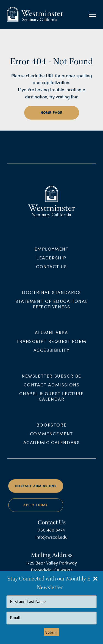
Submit (51, 632)
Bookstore (51, 429)
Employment (52, 253)
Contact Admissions (52, 389)
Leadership (51, 262)
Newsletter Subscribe (51, 380)
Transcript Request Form (51, 345)
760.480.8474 (51, 534)
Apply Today (36, 509)
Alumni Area (51, 336)
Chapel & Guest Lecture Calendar (51, 400)
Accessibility (52, 354)
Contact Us (51, 271)
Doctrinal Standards (51, 296)
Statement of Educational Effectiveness (51, 308)
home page (52, 113)
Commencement (51, 437)
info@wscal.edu (51, 541)
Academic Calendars (52, 446)
